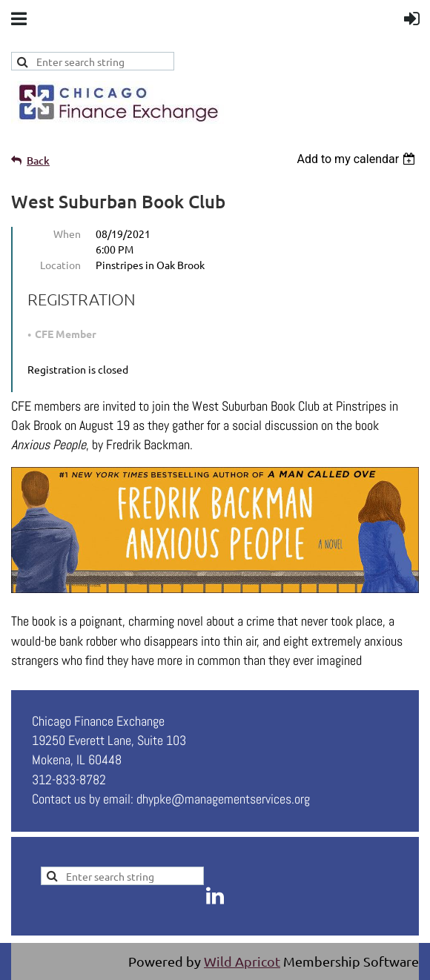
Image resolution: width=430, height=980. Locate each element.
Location (60, 265)
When (67, 234)
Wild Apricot (242, 961)
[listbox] (358, 159)
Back (38, 160)
